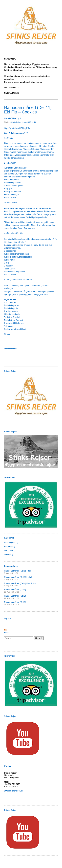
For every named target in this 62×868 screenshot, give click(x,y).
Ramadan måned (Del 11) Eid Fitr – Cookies (28, 110)
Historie (8, 118)
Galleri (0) (9, 555)
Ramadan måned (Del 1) (15, 603)
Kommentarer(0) (10, 348)
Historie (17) (10, 547)
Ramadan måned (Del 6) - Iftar (18, 572)
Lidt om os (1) (10, 551)
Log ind (7, 619)
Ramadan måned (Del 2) (15, 597)
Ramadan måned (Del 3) (15, 591)
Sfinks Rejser (16, 122)
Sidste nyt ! (16, 118)
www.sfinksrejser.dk (14, 791)
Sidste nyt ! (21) (11, 543)
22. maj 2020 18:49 (29, 122)
